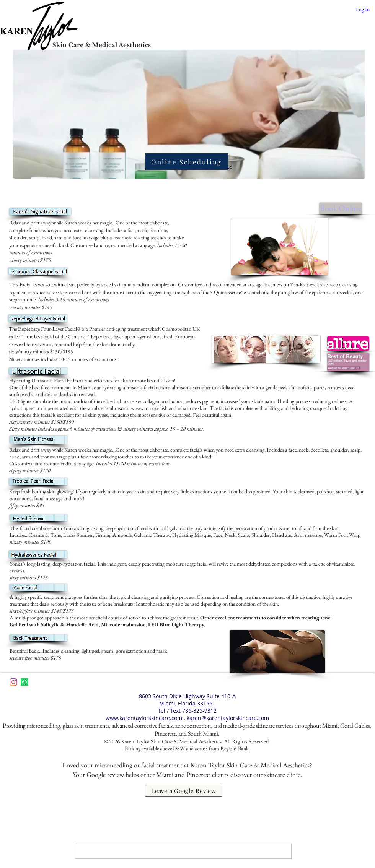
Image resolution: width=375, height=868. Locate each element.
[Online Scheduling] (187, 162)
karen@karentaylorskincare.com (228, 718)
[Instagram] (13, 682)
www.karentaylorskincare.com (144, 718)
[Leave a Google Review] (184, 791)
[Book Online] (341, 208)
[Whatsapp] (24, 682)
